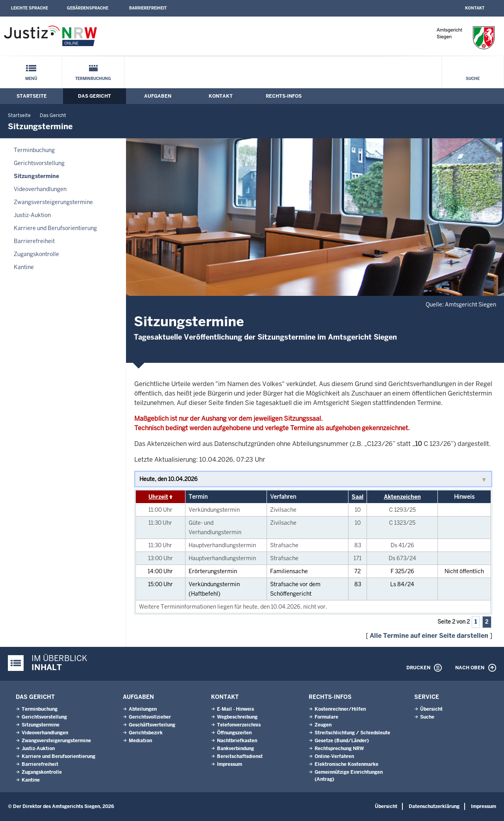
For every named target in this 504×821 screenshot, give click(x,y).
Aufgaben (158, 96)
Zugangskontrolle (36, 254)
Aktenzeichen (402, 497)
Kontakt (475, 8)
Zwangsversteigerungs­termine (53, 202)
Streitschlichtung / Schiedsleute (352, 733)
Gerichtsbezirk (146, 733)
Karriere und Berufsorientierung (55, 228)
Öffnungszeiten (234, 733)
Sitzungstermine (36, 176)
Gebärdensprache (88, 8)
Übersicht (431, 709)
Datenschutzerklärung (434, 806)
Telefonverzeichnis (239, 725)
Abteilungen (143, 709)
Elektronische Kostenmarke (346, 764)
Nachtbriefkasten (237, 741)
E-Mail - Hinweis (235, 709)
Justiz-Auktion (32, 215)
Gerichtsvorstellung (39, 163)
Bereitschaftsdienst (240, 756)
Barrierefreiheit (148, 8)
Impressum (230, 764)
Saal (358, 497)
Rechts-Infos (284, 96)
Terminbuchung (93, 79)
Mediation (140, 741)
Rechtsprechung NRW (339, 749)
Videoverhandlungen (40, 189)
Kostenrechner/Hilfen (340, 709)
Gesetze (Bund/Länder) (342, 741)
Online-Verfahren (334, 756)
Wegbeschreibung (237, 717)
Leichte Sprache (30, 8)
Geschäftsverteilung (152, 725)
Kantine (24, 267)
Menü (31, 79)
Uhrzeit (158, 497)
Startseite (32, 96)
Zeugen (323, 725)
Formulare (326, 717)
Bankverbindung (235, 749)
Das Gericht (94, 96)
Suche (473, 79)
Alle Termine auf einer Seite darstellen (429, 636)
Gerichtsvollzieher (150, 717)
